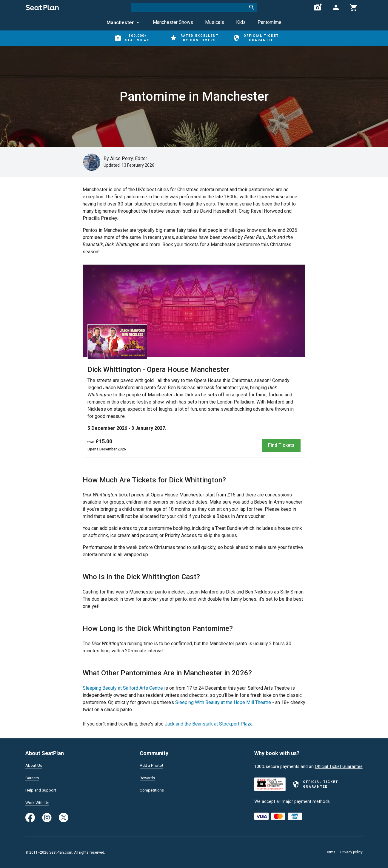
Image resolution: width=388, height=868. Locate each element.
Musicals (215, 22)
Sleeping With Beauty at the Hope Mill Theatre (223, 702)
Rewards (148, 777)
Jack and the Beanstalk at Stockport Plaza (209, 724)
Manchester (124, 23)
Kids (241, 22)
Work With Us (38, 802)
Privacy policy (351, 852)
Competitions (153, 789)
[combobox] (194, 7)
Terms (330, 852)
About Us (34, 764)
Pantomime (270, 22)
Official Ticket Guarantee (339, 765)
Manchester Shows (173, 22)
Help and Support (42, 789)
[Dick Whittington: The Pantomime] (194, 312)
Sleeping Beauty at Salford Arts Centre (123, 688)
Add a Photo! (152, 764)
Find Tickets (281, 445)
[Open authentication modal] (336, 7)
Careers (33, 777)
